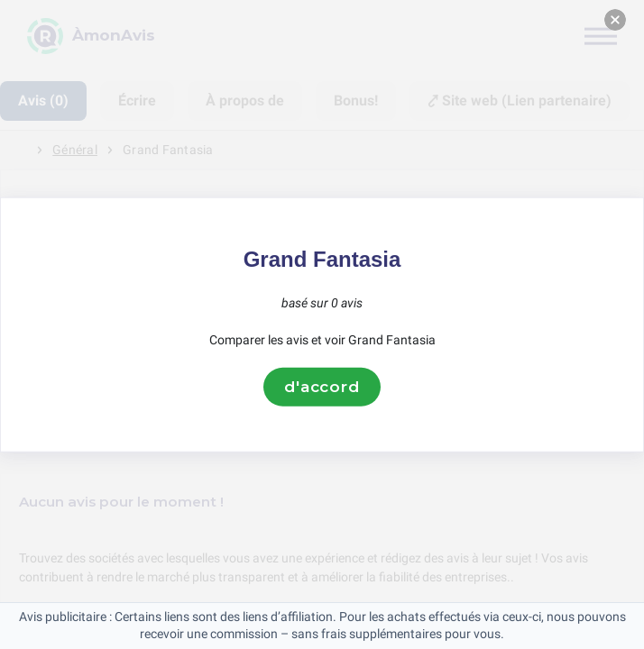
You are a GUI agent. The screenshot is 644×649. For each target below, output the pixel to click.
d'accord (322, 387)
